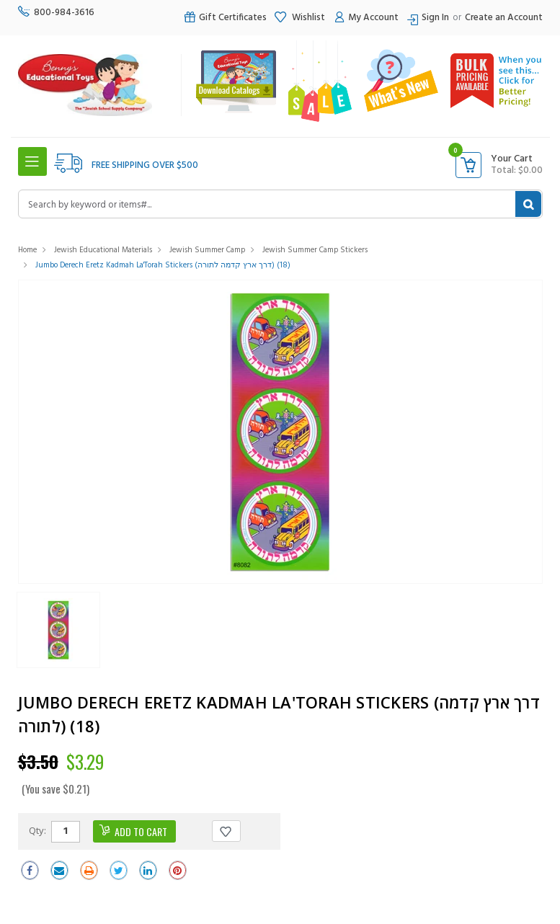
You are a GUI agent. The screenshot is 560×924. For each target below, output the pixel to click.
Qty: (37, 830)
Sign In (435, 18)
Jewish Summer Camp (207, 250)
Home (27, 250)
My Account (365, 18)
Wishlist (299, 18)
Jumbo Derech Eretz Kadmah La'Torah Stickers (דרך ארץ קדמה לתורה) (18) (163, 265)
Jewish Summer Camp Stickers (315, 250)
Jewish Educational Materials (103, 250)
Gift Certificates (225, 18)
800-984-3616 (56, 13)
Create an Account (504, 18)
